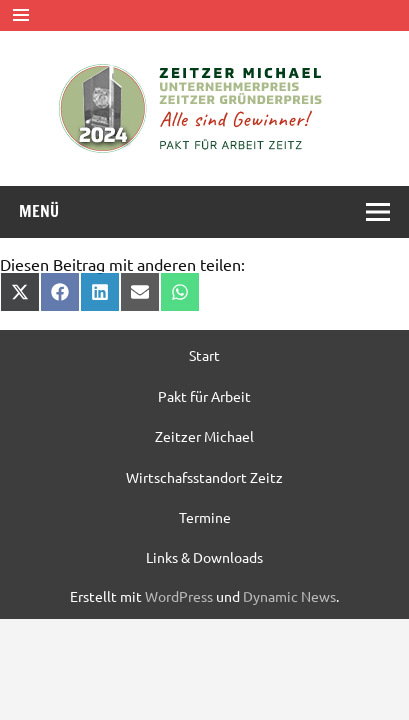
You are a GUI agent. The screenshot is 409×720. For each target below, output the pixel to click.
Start (204, 355)
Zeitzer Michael (204, 436)
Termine (205, 517)
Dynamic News (289, 596)
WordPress (179, 596)
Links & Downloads (204, 557)
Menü (39, 211)
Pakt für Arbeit (204, 396)
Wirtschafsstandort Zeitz (204, 477)
